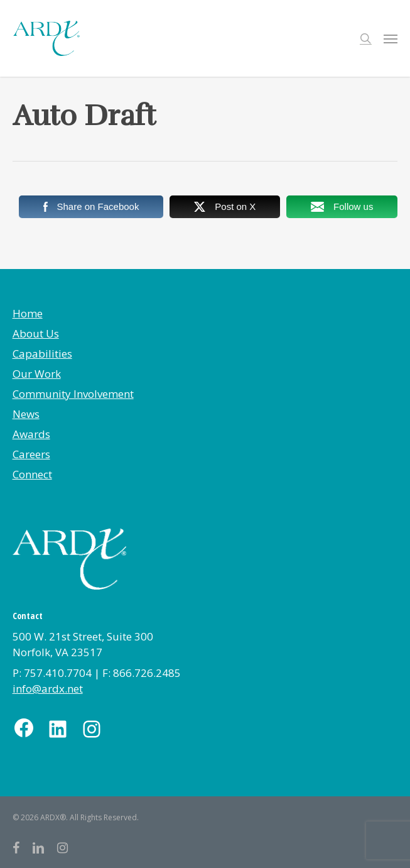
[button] (391, 38)
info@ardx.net (48, 689)
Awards (31, 434)
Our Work (37, 374)
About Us (36, 333)
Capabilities (42, 354)
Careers (31, 454)
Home (28, 313)
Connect (32, 474)
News (26, 414)
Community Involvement (73, 394)
